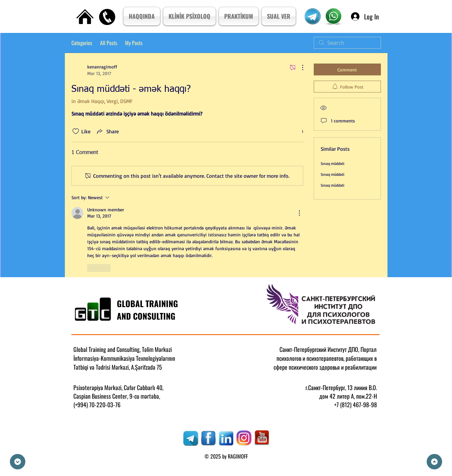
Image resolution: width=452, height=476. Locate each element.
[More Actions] (299, 67)
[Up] (434, 462)
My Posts (134, 43)
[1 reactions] (299, 132)
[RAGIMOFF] (191, 438)
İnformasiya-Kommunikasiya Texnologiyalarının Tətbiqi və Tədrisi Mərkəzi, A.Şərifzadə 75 (124, 363)
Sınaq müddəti (332, 163)
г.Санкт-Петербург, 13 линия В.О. (341, 387)
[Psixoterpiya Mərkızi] (334, 16)
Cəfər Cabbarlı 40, (144, 387)
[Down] (18, 462)
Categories (82, 43)
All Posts (109, 43)
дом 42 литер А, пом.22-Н (348, 396)
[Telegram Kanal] (313, 16)
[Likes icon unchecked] (76, 131)
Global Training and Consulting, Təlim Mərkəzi (123, 349)
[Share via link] (107, 131)
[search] (347, 43)
